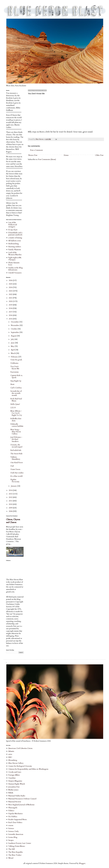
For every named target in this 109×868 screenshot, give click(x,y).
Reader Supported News (18, 819)
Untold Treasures (15, 273)
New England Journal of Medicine (21, 805)
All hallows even (15, 241)
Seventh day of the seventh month (16, 393)
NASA (11, 793)
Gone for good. (16, 360)
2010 (11, 504)
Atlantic (11, 751)
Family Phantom (15, 250)
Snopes (11, 840)
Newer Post (33, 155)
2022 (11, 294)
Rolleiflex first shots (16, 420)
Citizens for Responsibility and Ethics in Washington (28, 769)
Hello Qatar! (15, 404)
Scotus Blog (13, 837)
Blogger (82, 863)
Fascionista (15, 372)
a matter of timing (15, 238)
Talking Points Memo (17, 846)
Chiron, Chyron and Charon (13, 521)
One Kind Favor (17, 463)
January (14, 486)
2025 (11, 284)
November (15, 325)
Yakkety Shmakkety (15, 458)
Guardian (12, 778)
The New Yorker (15, 855)
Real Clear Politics (15, 822)
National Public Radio (17, 796)
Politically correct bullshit (17, 425)
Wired (11, 858)
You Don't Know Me (15, 368)
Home (66, 155)
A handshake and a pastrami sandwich (15, 234)
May (13, 346)
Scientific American (16, 834)
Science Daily (14, 831)
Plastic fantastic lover (14, 264)
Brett (12, 384)
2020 (11, 301)
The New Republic (16, 852)
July (13, 339)
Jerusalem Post (14, 787)
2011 (11, 501)
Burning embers (15, 247)
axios (10, 754)
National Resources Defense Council (22, 799)
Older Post (99, 155)
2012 (11, 497)
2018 (11, 308)
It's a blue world (16, 476)
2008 (11, 511)
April (13, 350)
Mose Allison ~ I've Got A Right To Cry (16, 413)
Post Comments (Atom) (47, 159)
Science (11, 828)
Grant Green (15, 469)
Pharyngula (13, 808)
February (15, 357)
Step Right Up (16, 381)
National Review (15, 802)
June (13, 343)
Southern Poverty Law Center (20, 843)
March (14, 353)
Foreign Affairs (14, 775)
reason (11, 825)
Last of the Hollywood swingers (13, 225)
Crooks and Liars (15, 772)
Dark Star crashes (17, 473)
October (14, 329)
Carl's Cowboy (16, 388)
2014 (11, 490)
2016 (11, 315)
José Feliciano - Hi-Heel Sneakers (16, 439)
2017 (11, 312)
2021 (11, 298)
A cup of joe (13, 230)
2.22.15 (13, 408)
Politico (11, 811)
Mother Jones (13, 790)
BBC (10, 757)
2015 (11, 319)
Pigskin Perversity (15, 481)
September (15, 332)
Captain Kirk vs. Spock (17, 376)
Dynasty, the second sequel (16, 446)
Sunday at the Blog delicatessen (15, 269)
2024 (11, 287)
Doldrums (14, 363)
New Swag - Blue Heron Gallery (16, 432)
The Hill (12, 849)
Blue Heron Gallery (16, 763)
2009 (11, 508)
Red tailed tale (16, 450)
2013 (11, 494)
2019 (11, 305)
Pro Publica (13, 817)
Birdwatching (14, 244)
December (15, 322)
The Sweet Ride (16, 454)
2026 (11, 280)
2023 (11, 291)
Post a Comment (36, 150)
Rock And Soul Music (16, 400)
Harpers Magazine (15, 781)
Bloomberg (13, 760)
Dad (12, 466)
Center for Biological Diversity (20, 766)
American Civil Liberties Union (20, 748)
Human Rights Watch (17, 784)
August (14, 336)
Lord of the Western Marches (15, 254)
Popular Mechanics (15, 814)
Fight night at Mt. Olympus (15, 259)
